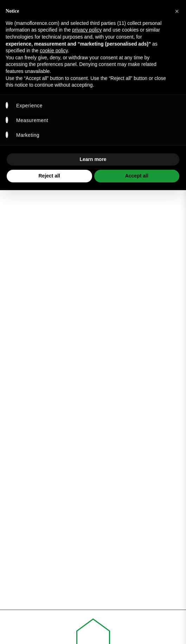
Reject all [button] (49, 176)
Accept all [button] (137, 176)
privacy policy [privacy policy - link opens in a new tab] (87, 30)
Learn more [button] (93, 159)
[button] (177, 11)
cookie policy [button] (54, 51)
